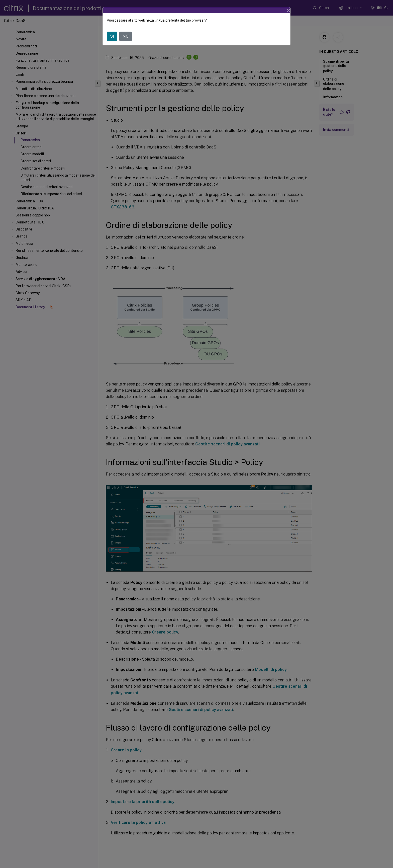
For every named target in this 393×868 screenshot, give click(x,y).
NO (126, 36)
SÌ (112, 36)
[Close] (288, 10)
